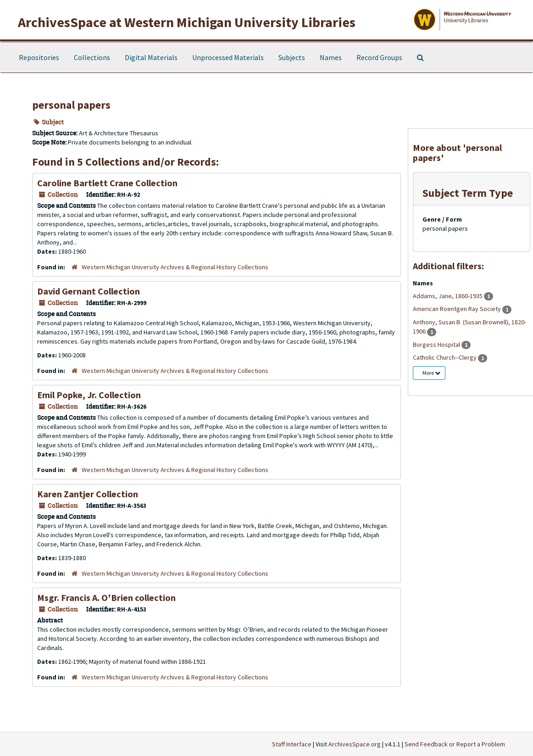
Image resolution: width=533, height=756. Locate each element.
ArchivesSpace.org (355, 744)
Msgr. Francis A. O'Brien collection (106, 598)
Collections (92, 57)
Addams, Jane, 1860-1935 (448, 296)
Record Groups (379, 57)
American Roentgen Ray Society (458, 309)
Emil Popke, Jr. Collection (89, 395)
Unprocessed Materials (228, 57)
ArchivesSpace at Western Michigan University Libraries (187, 22)
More (431, 373)
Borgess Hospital (437, 345)
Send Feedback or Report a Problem (455, 744)
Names (331, 57)
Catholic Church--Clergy (445, 357)
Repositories (39, 57)
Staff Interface (292, 744)
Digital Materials (151, 57)
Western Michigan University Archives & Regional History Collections (175, 267)
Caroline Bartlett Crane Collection (107, 183)
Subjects (292, 57)
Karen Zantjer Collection (88, 494)
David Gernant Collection (89, 291)
